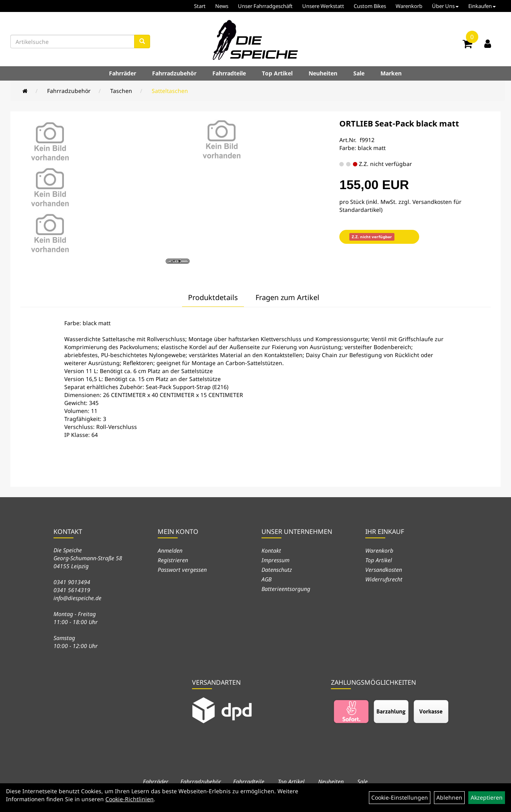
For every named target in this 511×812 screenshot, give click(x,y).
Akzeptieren (487, 797)
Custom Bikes (370, 6)
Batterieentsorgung (286, 589)
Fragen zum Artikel (287, 297)
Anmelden (170, 550)
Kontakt (271, 550)
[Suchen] (142, 41)
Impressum (275, 560)
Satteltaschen (170, 91)
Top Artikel (277, 73)
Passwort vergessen (182, 570)
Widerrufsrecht (384, 579)
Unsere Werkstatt (323, 6)
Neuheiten (323, 73)
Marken (391, 73)
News (222, 6)
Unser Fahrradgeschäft (265, 6)
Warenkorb (409, 6)
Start (200, 6)
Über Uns (445, 6)
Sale (359, 73)
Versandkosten (384, 570)
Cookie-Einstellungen (400, 797)
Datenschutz (277, 570)
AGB (266, 579)
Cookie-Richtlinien (130, 799)
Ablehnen (449, 797)
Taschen (121, 91)
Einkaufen (482, 6)
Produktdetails (213, 297)
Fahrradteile (229, 73)
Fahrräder (123, 73)
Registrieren (173, 560)
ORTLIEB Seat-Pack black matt (399, 123)
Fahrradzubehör (174, 73)
